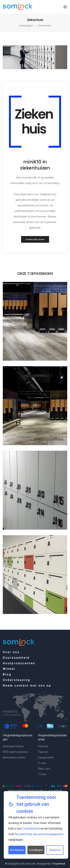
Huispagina (26, 26)
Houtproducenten (19, 663)
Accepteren (17, 850)
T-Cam (42, 774)
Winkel (9, 669)
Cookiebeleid (31, 829)
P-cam (42, 763)
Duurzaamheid (16, 658)
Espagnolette (46, 758)
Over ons (11, 652)
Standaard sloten (13, 746)
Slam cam (44, 769)
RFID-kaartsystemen (15, 752)
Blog (7, 674)
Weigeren (55, 850)
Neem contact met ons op (27, 686)
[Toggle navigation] (65, 7)
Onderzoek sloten (35, 239)
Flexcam (43, 746)
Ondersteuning (17, 680)
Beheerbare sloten (14, 758)
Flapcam (43, 752)
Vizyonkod (59, 864)
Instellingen (36, 850)
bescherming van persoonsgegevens (39, 834)
